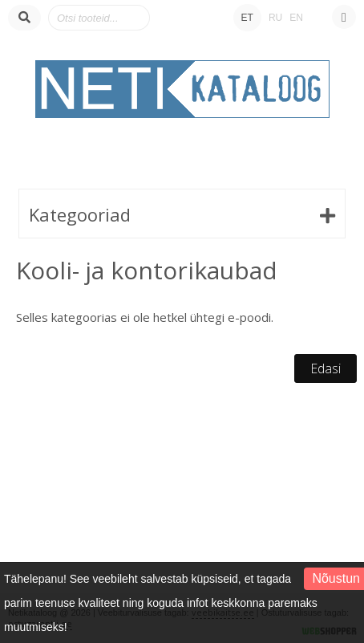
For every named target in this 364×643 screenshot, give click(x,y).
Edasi (326, 368)
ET (247, 18)
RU (275, 18)
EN (296, 18)
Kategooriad (80, 214)
